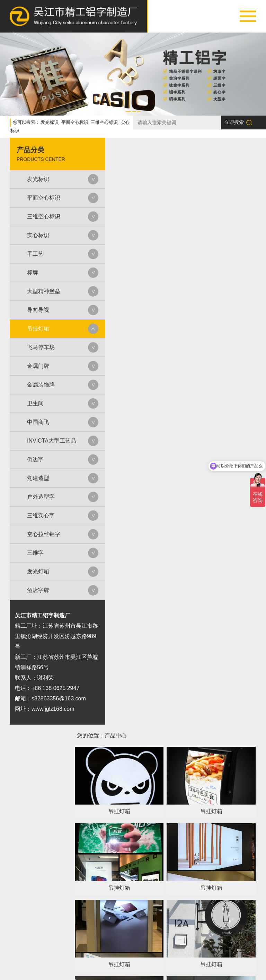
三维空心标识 (104, 120)
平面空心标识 (75, 120)
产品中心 (91, 964)
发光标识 (50, 120)
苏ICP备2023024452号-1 (172, 972)
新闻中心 (202, 964)
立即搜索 (238, 120)
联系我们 (230, 964)
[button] (128, 110)
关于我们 (64, 964)
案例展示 (119, 964)
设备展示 (147, 964)
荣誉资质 (175, 964)
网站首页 (36, 964)
